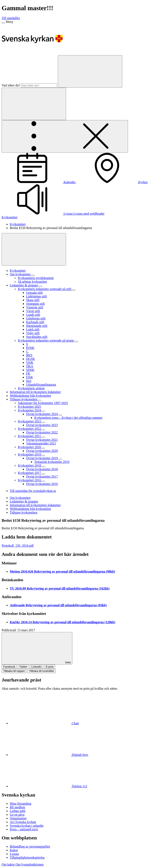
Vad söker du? (11, 85)
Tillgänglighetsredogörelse (27, 857)
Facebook (9, 667)
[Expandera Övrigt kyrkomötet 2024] (60, 415)
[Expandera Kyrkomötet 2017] (43, 474)
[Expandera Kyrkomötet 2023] (43, 422)
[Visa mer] (34, 249)
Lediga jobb (18, 811)
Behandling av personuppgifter (30, 846)
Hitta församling (20, 804)
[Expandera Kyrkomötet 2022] (43, 430)
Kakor (14, 850)
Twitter (23, 667)
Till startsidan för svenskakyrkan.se (33, 491)
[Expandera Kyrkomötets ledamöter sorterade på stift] (74, 290)
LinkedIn (36, 667)
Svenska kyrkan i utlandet (27, 826)
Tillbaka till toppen (14, 671)
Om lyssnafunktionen (29, 864)
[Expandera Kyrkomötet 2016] (43, 481)
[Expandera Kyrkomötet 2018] (43, 467)
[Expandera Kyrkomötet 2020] (43, 448)
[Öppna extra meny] (65, 136)
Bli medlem (17, 807)
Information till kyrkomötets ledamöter (35, 505)
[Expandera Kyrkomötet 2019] (43, 456)
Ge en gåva (17, 815)
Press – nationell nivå (24, 829)
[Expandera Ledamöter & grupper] (41, 286)
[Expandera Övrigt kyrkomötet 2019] (60, 459)
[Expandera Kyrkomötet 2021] (43, 437)
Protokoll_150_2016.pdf (18, 546)
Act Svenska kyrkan (23, 822)
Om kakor (9, 864)
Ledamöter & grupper (24, 501)
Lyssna (14, 854)
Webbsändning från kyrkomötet (30, 509)
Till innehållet (11, 18)
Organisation (18, 818)
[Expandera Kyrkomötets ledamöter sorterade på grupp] (76, 342)
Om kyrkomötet (20, 498)
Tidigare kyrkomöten (24, 512)
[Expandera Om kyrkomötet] (33, 275)
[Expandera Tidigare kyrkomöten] (40, 400)
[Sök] (90, 71)
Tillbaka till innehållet (41, 671)
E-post (50, 667)
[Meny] (3, 23)
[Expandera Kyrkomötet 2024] (43, 411)
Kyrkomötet (9, 217)
